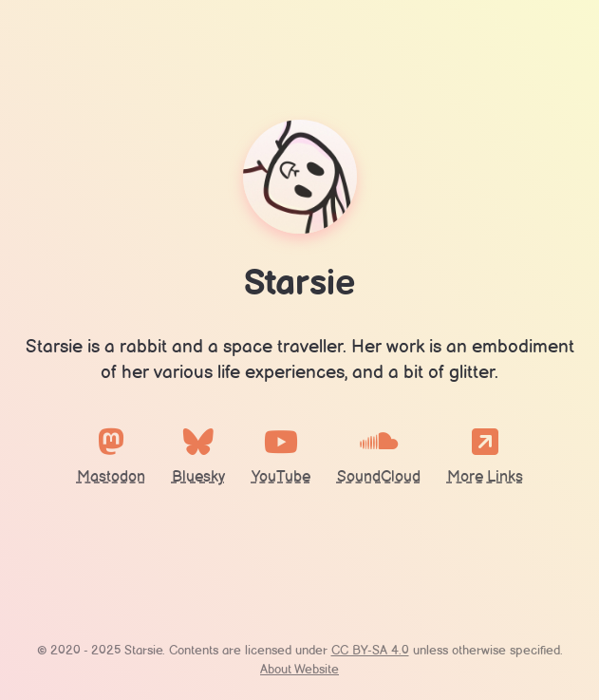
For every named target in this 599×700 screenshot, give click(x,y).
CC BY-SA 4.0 (370, 651)
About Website (299, 670)
